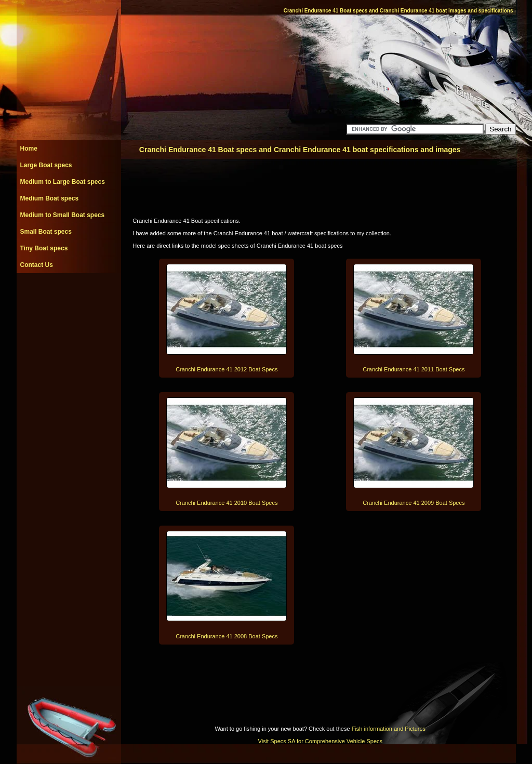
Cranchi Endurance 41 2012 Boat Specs (227, 369)
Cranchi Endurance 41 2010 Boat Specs (227, 503)
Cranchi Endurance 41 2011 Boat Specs (414, 369)
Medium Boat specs (50, 198)
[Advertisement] (69, 297)
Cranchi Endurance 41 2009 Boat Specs (414, 503)
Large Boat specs (46, 165)
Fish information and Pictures (389, 729)
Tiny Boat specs (44, 248)
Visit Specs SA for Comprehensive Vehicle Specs (320, 741)
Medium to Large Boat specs (63, 182)
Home (29, 149)
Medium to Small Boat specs (63, 215)
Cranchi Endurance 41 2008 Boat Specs (227, 636)
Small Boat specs (46, 232)
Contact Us (37, 265)
